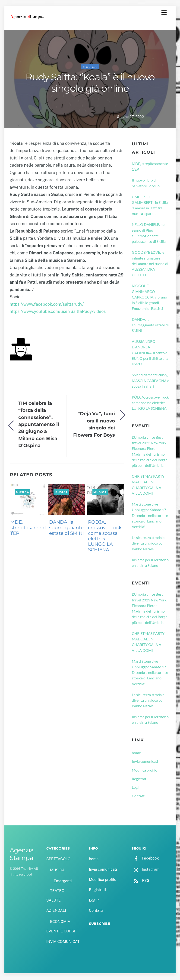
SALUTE (54, 901)
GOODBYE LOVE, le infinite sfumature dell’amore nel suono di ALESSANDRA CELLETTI (150, 264)
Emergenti (63, 881)
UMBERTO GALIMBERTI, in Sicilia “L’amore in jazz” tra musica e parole (150, 205)
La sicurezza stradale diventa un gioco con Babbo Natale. (148, 544)
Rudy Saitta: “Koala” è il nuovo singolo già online (90, 83)
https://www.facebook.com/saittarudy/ (47, 305)
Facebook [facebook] (145, 859)
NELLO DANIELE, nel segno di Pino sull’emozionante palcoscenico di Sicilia (149, 233)
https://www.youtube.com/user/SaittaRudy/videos (58, 312)
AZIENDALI (56, 911)
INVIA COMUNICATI (63, 942)
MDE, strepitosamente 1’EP (30, 528)
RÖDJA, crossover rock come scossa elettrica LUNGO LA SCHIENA (105, 536)
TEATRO (57, 891)
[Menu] (164, 13)
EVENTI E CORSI (61, 932)
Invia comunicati (145, 762)
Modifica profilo (145, 771)
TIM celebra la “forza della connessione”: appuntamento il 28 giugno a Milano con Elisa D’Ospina (39, 425)
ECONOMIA (60, 922)
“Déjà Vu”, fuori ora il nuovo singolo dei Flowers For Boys (94, 425)
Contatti (139, 796)
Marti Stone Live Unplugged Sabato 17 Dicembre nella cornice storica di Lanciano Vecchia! (150, 516)
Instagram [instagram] (145, 870)
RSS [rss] (140, 881)
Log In (137, 788)
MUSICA (90, 67)
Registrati (140, 779)
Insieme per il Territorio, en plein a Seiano (151, 563)
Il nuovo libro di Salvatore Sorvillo (146, 183)
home (136, 753)
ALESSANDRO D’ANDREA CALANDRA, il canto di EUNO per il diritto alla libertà (150, 353)
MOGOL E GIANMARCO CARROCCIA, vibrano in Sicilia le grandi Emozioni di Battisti (149, 297)
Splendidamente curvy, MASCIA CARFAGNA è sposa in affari (150, 381)
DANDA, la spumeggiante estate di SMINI (66, 528)
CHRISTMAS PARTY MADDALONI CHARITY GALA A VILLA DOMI (148, 485)
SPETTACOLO (58, 859)
